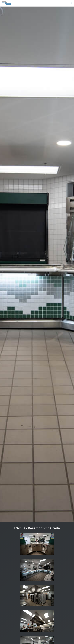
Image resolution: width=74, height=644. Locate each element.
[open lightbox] (37, 544)
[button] (72, 3)
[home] (7, 3)
